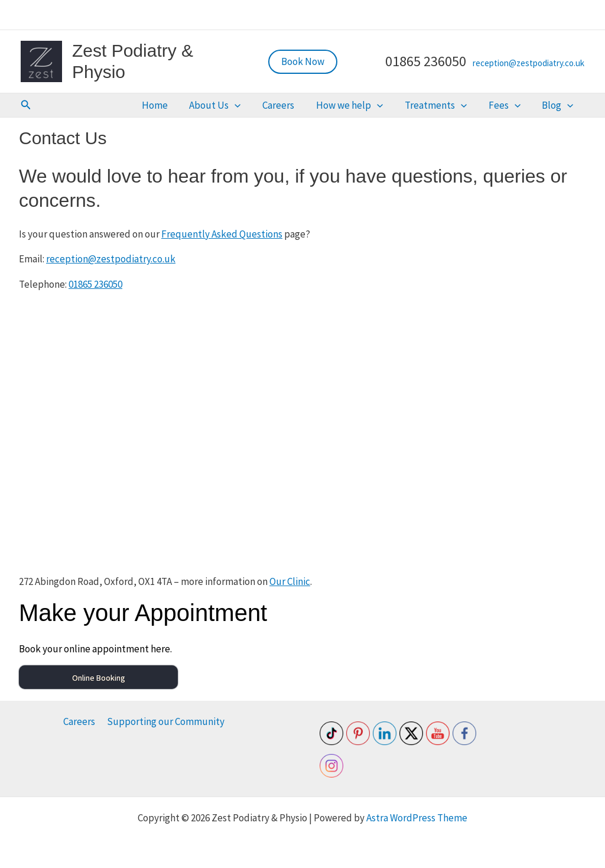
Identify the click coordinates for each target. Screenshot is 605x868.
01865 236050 (95, 285)
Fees (519, 106)
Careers (323, 106)
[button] (303, 62)
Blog (563, 106)
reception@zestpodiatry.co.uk (528, 63)
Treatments (460, 106)
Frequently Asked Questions (222, 235)
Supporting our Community (165, 721)
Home (219, 106)
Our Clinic (290, 583)
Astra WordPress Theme (417, 818)
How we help (384, 106)
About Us (269, 106)
